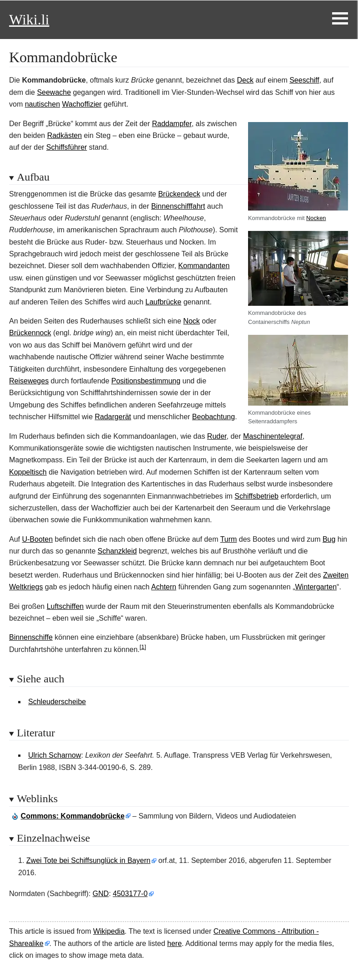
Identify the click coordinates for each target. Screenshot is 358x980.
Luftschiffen (65, 606)
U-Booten (37, 539)
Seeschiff (304, 80)
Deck (245, 80)
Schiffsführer (67, 147)
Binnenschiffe (31, 637)
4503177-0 (130, 894)
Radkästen (65, 135)
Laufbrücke (163, 302)
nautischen (42, 104)
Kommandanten (204, 266)
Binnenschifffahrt (178, 206)
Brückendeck (179, 194)
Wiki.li (29, 20)
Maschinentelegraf (273, 436)
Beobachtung (214, 417)
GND (101, 894)
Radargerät (113, 417)
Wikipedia (109, 931)
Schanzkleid (117, 551)
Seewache (54, 92)
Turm (229, 539)
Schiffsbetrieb (256, 496)
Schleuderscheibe (57, 702)
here (174, 943)
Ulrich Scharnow (55, 755)
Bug (329, 539)
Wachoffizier (82, 104)
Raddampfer (172, 124)
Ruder (217, 436)
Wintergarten (316, 587)
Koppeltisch (28, 472)
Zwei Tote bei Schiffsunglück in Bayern (88, 860)
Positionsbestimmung (146, 381)
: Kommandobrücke (73, 816)
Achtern (164, 587)
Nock (191, 321)
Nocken (316, 218)
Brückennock (30, 333)
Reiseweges (29, 381)
